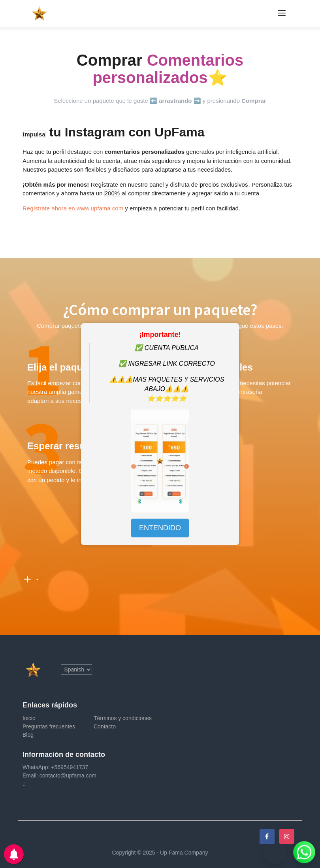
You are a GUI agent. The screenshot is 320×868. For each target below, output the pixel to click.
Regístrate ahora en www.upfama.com (73, 208)
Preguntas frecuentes (49, 726)
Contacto (105, 726)
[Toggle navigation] (282, 13)
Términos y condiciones (123, 718)
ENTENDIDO (160, 528)
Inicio (29, 718)
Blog (28, 735)
